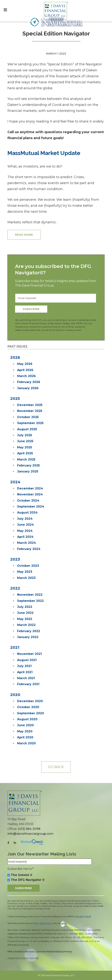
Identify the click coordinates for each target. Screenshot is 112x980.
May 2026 (25, 364)
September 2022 (30, 601)
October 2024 (28, 501)
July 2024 (25, 519)
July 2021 (24, 666)
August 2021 (27, 660)
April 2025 (25, 453)
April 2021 (25, 672)
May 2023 (25, 572)
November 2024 (30, 494)
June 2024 (25, 525)
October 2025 (28, 417)
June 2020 (25, 725)
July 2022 (25, 607)
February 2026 (29, 382)
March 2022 (26, 625)
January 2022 (28, 637)
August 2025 (27, 429)
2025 (15, 398)
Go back (56, 767)
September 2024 (31, 507)
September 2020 (31, 713)
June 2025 (25, 441)
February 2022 (29, 631)
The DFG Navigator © (28, 880)
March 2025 (26, 459)
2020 (15, 695)
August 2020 (27, 719)
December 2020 (30, 701)
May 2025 (25, 447)
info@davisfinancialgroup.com (30, 834)
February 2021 (28, 684)
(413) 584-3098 (29, 829)
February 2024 (29, 549)
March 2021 (26, 678)
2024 (15, 482)
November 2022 (30, 595)
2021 (15, 647)
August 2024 (27, 513)
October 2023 (28, 566)
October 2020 (28, 707)
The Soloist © (22, 875)
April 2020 (25, 737)
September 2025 (30, 423)
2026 (15, 357)
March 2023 (26, 578)
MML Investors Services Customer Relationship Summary (40, 952)
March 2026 (26, 376)
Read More (24, 235)
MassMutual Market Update (44, 153)
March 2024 (27, 543)
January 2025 (28, 471)
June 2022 (25, 613)
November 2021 (29, 654)
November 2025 (30, 411)
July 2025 (25, 435)
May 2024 (25, 531)
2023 (15, 559)
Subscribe (31, 309)
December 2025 (30, 405)
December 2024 (30, 488)
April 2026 (25, 370)
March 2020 (26, 743)
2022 (15, 588)
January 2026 (28, 388)
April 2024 (25, 537)
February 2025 (28, 465)
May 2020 (25, 731)
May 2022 (25, 619)
